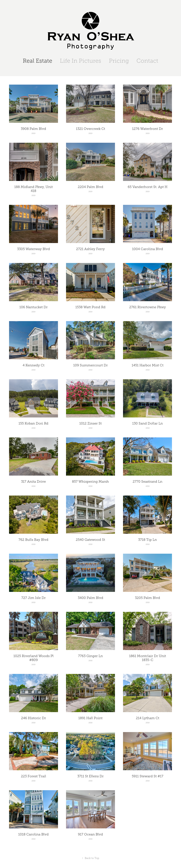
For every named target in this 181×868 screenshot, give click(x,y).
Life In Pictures (80, 61)
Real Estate (37, 61)
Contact (147, 61)
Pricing (119, 61)
